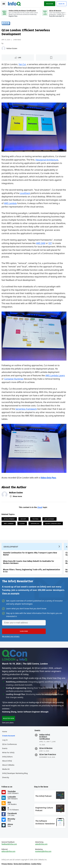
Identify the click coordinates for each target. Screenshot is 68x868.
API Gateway (49, 519)
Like (20, 57)
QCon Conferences (10, 744)
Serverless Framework (26, 409)
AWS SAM (41, 243)
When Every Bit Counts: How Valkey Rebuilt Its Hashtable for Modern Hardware (29, 562)
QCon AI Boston (46, 748)
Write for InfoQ (8, 752)
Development (9, 519)
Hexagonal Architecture (47, 160)
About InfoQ (7, 761)
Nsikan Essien (12, 48)
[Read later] (51, 58)
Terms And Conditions (22, 864)
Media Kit (6, 769)
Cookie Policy (36, 864)
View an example (11, 593)
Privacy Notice (7, 864)
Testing (35, 519)
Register (50, 4)
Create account (9, 736)
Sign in (61, 4)
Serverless (35, 523)
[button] (24, 631)
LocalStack (25, 193)
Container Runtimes (14, 379)
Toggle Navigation (4, 4)
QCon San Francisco (48, 755)
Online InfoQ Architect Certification (45, 737)
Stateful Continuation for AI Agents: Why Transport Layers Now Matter (30, 554)
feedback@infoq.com (9, 844)
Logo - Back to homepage (14, 3)
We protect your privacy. (11, 636)
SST (50, 243)
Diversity (6, 777)
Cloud (6, 23)
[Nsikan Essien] (3, 48)
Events (5, 748)
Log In (5, 740)
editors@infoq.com (8, 851)
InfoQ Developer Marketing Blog (15, 773)
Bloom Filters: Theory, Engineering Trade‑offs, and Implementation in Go (32, 571)
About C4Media (8, 765)
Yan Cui (22, 64)
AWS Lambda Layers (55, 375)
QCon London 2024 (53, 523)
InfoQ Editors (7, 757)
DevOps (24, 519)
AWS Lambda (10, 203)
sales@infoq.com (41, 844)
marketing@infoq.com (43, 851)
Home (5, 731)
